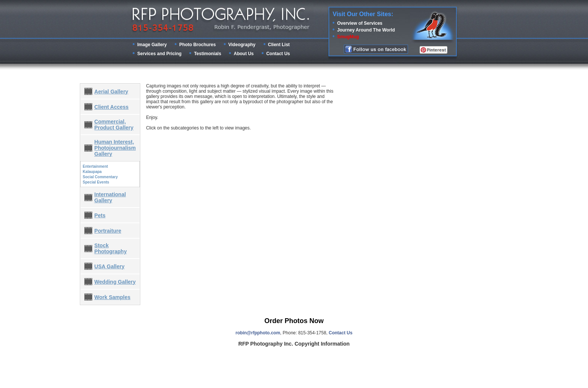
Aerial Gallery (111, 92)
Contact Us (278, 54)
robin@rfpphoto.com (258, 333)
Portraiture (108, 231)
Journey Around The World (366, 30)
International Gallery (110, 197)
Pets (100, 215)
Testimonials (207, 54)
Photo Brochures (197, 45)
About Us (244, 54)
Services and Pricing (159, 54)
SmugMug (348, 37)
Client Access (112, 107)
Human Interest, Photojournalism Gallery (115, 148)
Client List (279, 45)
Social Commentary (100, 177)
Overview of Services (360, 23)
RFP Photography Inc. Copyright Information (294, 344)
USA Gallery (109, 266)
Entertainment (95, 166)
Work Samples (112, 297)
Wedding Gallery (115, 282)
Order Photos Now (294, 321)
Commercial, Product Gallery (114, 125)
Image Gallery (152, 45)
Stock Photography (111, 248)
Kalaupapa (92, 172)
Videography (242, 45)
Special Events (96, 182)
